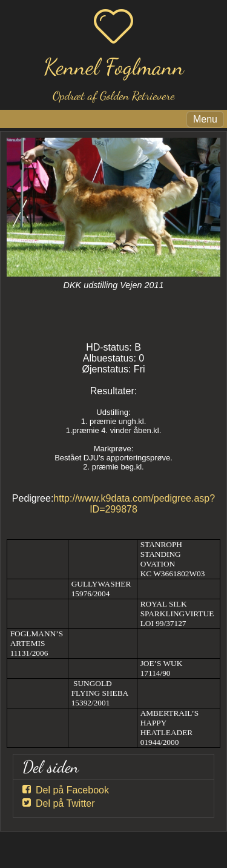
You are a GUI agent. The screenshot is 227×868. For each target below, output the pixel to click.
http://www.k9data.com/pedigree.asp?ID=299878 (134, 504)
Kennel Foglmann (114, 67)
